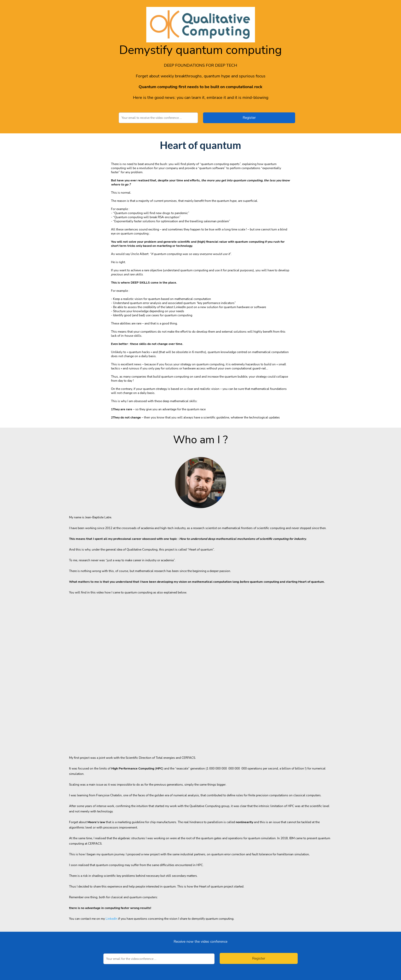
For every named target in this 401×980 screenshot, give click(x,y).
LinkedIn (112, 919)
